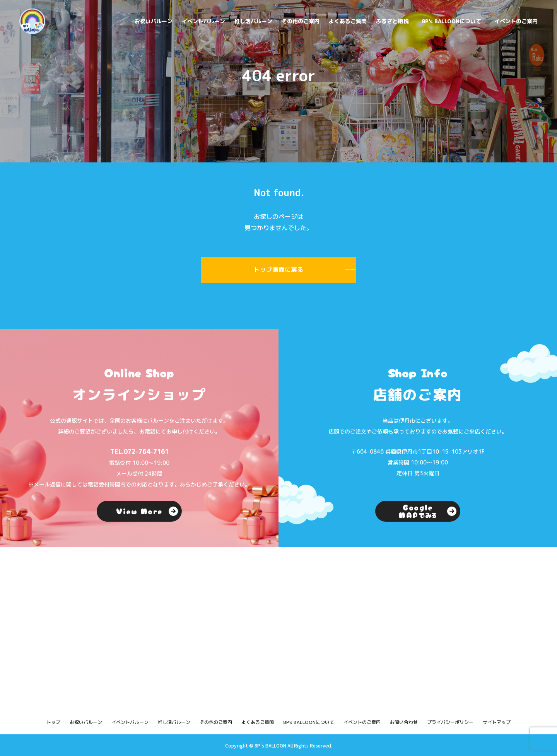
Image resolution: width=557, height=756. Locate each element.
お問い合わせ (404, 722)
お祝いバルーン (154, 21)
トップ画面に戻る (278, 270)
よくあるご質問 (348, 21)
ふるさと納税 (392, 21)
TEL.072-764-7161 (139, 452)
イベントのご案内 (516, 21)
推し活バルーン (253, 21)
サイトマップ (497, 722)
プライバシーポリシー (450, 722)
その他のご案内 (301, 21)
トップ (53, 722)
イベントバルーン (203, 21)
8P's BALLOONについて (451, 21)
